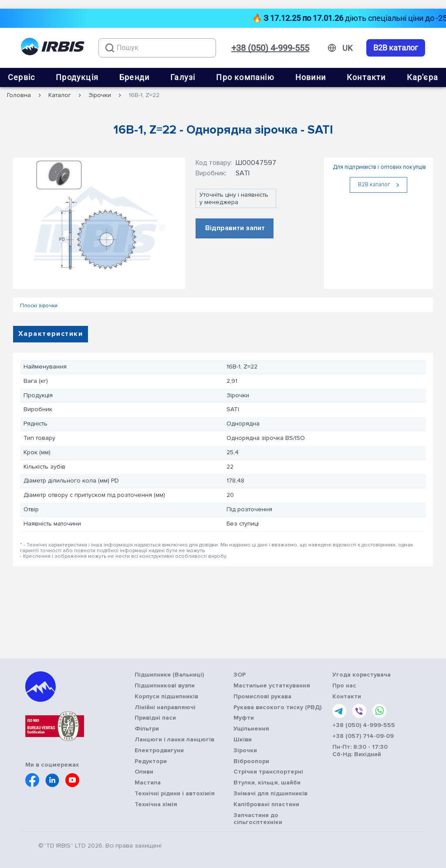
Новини (311, 77)
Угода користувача (362, 675)
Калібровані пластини (266, 804)
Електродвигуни (159, 751)
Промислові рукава (262, 697)
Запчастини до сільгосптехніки (258, 819)
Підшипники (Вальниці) (169, 675)
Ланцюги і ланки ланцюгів (174, 740)
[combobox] (157, 48)
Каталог (60, 95)
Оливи (144, 772)
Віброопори (251, 761)
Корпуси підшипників (166, 697)
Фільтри (147, 729)
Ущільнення (251, 729)
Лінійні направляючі (165, 707)
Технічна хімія (156, 804)
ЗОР (240, 675)
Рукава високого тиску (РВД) (277, 707)
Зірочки (100, 95)
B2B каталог (396, 48)
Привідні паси (155, 718)
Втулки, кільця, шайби (267, 783)
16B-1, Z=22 (144, 95)
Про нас (344, 686)
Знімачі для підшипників (270, 794)
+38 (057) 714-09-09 (363, 736)
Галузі (183, 77)
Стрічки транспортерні (268, 772)
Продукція (77, 77)
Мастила (148, 783)
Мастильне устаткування (272, 686)
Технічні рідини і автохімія (175, 794)
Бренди (134, 77)
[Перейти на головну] (53, 48)
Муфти (244, 718)
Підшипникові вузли (165, 686)
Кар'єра (422, 77)
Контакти (366, 77)
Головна (19, 95)
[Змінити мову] (347, 48)
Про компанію (245, 77)
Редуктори (151, 761)
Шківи (243, 740)
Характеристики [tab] (51, 334)
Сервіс (21, 77)
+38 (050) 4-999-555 (270, 48)
